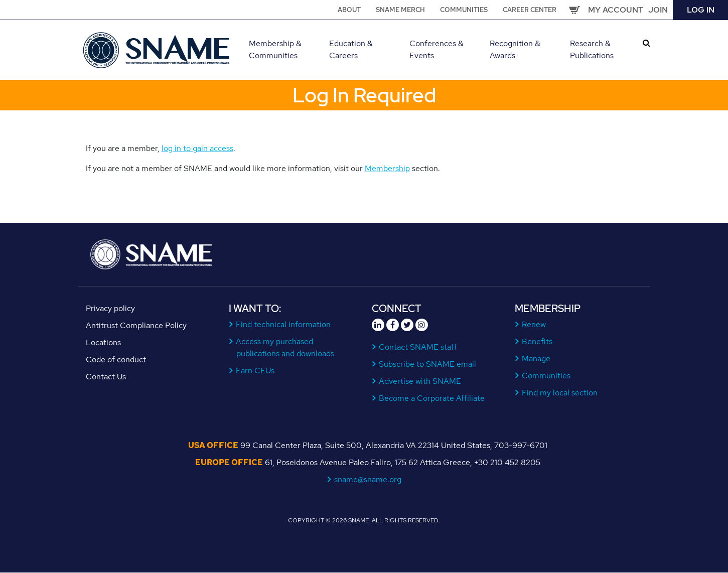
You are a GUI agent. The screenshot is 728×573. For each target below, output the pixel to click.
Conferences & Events (436, 49)
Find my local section (560, 393)
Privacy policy (110, 308)
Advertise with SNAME (420, 381)
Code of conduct (116, 360)
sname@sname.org (368, 479)
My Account (616, 10)
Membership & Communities (275, 49)
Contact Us (106, 377)
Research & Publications (592, 49)
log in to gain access (197, 148)
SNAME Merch (400, 10)
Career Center (530, 10)
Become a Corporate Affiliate (432, 398)
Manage (536, 359)
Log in (701, 10)
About (349, 10)
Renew (534, 324)
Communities (464, 10)
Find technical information (283, 324)
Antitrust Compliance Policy (136, 325)
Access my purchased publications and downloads (285, 347)
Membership (387, 168)
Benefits (537, 341)
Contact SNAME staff (418, 347)
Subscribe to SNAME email (428, 364)
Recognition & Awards (515, 49)
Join (658, 10)
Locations (103, 342)
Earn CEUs (255, 371)
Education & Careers (351, 49)
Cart (574, 10)
